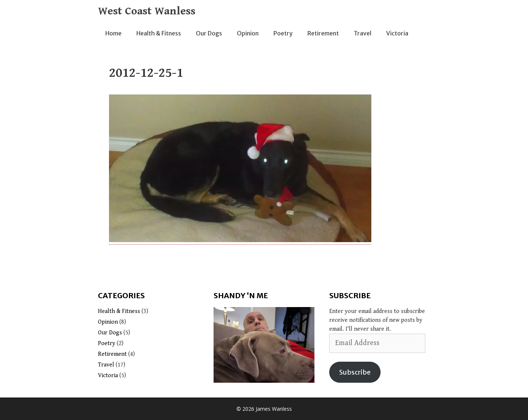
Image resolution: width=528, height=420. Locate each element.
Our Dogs (209, 33)
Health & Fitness (159, 33)
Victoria (397, 33)
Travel (362, 33)
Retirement (323, 33)
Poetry (283, 33)
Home (113, 33)
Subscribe (355, 372)
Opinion (248, 33)
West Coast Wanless (147, 11)
